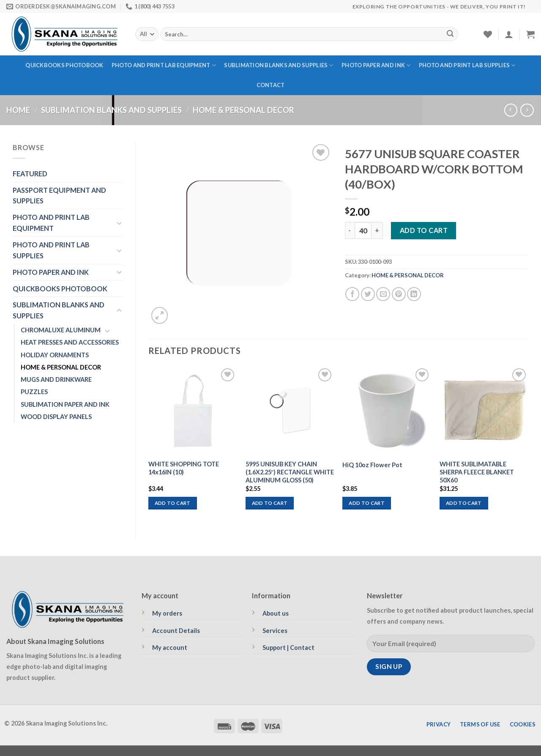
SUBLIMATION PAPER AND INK (65, 404)
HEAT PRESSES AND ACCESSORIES (70, 342)
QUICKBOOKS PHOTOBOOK (64, 65)
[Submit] (450, 34)
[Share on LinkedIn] (414, 294)
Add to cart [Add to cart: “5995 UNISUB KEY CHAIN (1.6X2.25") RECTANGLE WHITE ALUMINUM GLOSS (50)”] (270, 503)
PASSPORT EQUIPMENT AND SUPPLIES (59, 196)
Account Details (176, 631)
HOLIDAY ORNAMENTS (55, 355)
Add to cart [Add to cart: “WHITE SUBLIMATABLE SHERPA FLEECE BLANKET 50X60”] (464, 503)
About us (276, 613)
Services (275, 631)
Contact (271, 85)
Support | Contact (288, 648)
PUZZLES (34, 392)
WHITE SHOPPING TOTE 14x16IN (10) (184, 468)
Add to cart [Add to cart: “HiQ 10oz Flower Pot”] (367, 503)
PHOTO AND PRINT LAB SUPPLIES (467, 65)
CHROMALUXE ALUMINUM (61, 330)
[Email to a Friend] (383, 294)
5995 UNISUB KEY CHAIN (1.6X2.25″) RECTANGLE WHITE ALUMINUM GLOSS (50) (290, 472)
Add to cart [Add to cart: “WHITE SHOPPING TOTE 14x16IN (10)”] (173, 503)
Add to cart (424, 230)
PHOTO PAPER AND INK (376, 65)
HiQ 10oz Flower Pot (372, 465)
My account (170, 648)
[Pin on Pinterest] (399, 294)
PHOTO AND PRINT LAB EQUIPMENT (164, 65)
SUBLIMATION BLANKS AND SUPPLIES (279, 65)
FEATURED (30, 174)
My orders (167, 613)
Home (18, 110)
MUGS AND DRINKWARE (56, 379)
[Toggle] (119, 223)
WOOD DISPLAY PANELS (56, 417)
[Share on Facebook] (352, 294)
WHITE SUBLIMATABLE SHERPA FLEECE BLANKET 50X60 (477, 472)
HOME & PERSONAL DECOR (243, 110)
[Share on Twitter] (368, 294)
